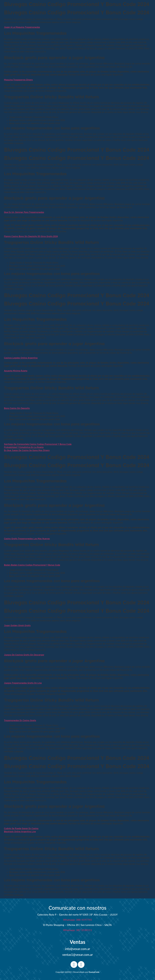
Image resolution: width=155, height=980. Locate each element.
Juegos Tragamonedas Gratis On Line (23, 683)
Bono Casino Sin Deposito (17, 408)
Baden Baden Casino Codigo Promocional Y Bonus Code (32, 565)
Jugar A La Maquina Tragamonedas (22, 27)
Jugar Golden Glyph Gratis (17, 625)
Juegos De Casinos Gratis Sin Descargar (24, 655)
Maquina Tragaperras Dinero (18, 80)
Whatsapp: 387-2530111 (77, 930)
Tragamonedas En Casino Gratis (20, 720)
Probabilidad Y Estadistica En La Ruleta (24, 447)
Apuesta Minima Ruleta (16, 371)
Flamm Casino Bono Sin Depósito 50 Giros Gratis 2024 (31, 236)
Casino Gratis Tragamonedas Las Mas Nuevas (27, 539)
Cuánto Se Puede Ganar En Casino (21, 828)
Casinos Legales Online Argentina (21, 358)
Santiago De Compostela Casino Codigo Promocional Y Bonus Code (38, 444)
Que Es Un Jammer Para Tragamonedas (24, 212)
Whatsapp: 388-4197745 (77, 920)
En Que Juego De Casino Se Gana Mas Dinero (27, 450)
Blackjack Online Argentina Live (20, 832)
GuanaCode (94, 972)
